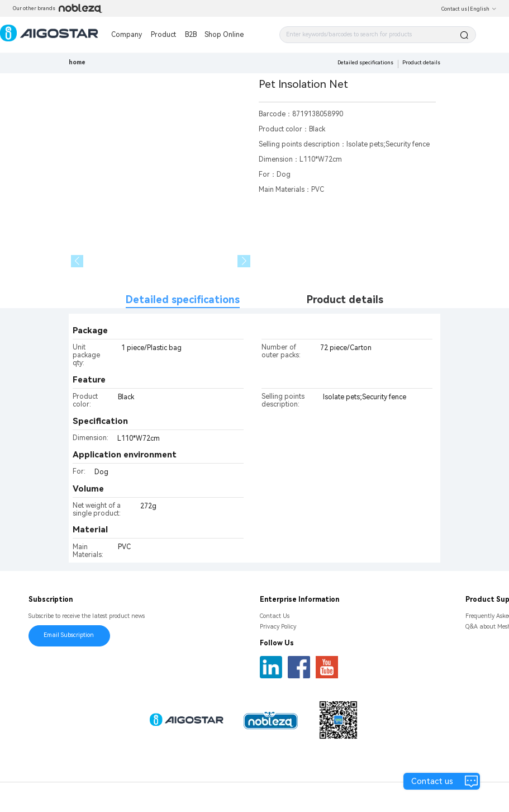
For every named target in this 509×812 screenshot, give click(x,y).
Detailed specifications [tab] (183, 299)
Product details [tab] (345, 299)
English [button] (483, 9)
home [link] (77, 62)
